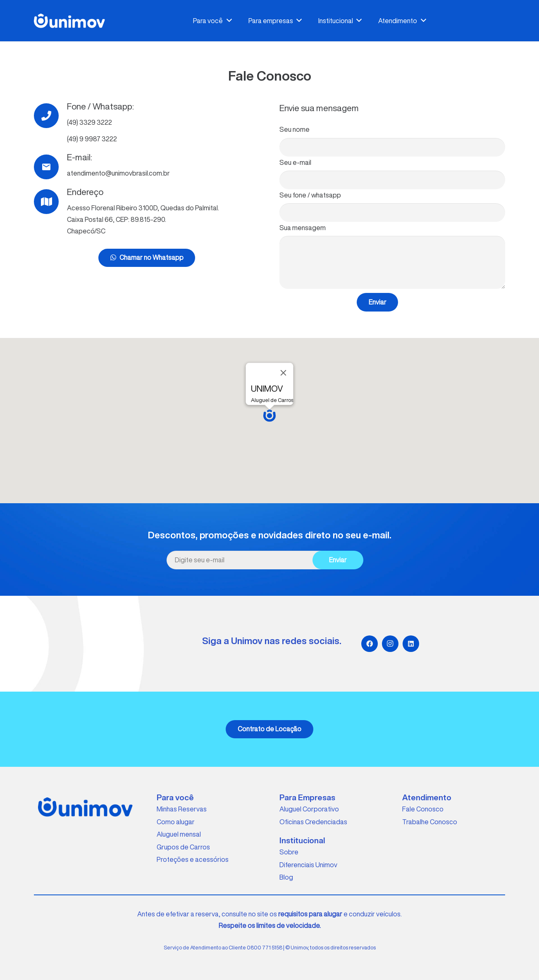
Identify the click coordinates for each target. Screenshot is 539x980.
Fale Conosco (423, 809)
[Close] (284, 373)
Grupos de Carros (183, 847)
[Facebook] (370, 644)
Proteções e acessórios (193, 859)
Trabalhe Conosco (430, 822)
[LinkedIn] (411, 644)
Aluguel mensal (179, 834)
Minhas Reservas (182, 809)
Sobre (289, 852)
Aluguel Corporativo (309, 809)
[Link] (69, 21)
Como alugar (176, 822)
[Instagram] (390, 644)
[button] (269, 416)
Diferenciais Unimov (308, 865)
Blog (286, 877)
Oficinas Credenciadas (313, 822)
